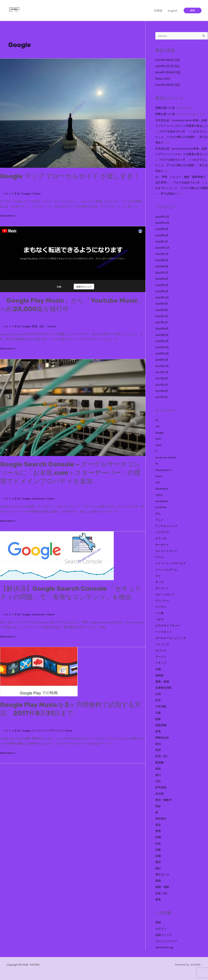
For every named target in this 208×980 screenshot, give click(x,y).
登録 (158, 922)
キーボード (162, 545)
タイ (158, 576)
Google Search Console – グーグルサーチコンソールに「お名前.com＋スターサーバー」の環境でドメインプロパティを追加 (70, 473)
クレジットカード (166, 551)
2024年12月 (162, 217)
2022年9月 (162, 279)
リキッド (161, 663)
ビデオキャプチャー (168, 626)
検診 (158, 806)
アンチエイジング (166, 526)
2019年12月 (162, 341)
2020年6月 (162, 329)
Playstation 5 (164, 470)
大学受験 (161, 706)
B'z (157, 420)
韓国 (158, 881)
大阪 (158, 713)
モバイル (161, 650)
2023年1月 (162, 273)
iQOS (158, 445)
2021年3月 (162, 316)
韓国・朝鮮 (162, 887)
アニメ (159, 520)
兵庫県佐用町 (164, 688)
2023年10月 (162, 248)
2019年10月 (162, 347)
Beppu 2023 (163, 78)
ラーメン (161, 657)
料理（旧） (162, 756)
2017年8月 (162, 378)
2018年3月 (162, 360)
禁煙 (158, 831)
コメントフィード (166, 941)
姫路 (158, 719)
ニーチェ (161, 607)
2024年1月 (162, 242)
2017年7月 (162, 385)
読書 (158, 856)
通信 (158, 862)
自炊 (158, 843)
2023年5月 (162, 260)
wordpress (38, 498)
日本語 (158, 11)
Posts (159, 476)
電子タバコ (162, 875)
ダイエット (162, 588)
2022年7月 (162, 285)
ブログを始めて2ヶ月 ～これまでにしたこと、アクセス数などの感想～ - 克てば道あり (181, 137)
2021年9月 (162, 304)
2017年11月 (162, 372)
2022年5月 (162, 291)
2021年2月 (162, 322)
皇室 (158, 825)
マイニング (162, 644)
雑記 (158, 868)
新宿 (158, 769)
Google (26, 193)
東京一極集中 (164, 800)
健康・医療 (162, 682)
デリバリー (162, 601)
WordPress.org (164, 947)
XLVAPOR (161, 507)
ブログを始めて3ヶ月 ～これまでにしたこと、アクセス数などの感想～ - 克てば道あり (181, 165)
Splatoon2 (162, 489)
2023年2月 (162, 266)
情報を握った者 (165, 108)
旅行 (158, 775)
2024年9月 (162, 229)
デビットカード (165, 594)
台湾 (158, 694)
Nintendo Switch (166, 457)
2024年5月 (162, 235)
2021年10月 (162, 297)
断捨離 (159, 762)
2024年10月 (162, 223)
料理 (158, 750)
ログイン (161, 929)
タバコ (159, 582)
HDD (158, 439)
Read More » (8, 216)
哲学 (158, 700)
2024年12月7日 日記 (168, 66)
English (173, 11)
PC (157, 464)
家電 (158, 731)
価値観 (159, 675)
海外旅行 (161, 819)
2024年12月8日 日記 (168, 60)
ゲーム (159, 557)
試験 (158, 850)
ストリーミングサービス (47, 731)
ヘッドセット (164, 632)
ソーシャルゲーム (166, 570)
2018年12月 (162, 353)
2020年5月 (162, 335)
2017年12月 (162, 366)
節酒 (158, 837)
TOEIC (159, 495)
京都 (158, 669)
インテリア (162, 532)
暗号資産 (161, 787)
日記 (158, 781)
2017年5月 (162, 397)
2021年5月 (162, 310)
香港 (158, 899)
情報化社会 (162, 738)
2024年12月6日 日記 (168, 85)
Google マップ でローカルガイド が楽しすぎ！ (70, 176)
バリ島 (159, 613)
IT (156, 451)
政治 (158, 744)
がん (158, 513)
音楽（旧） (39, 326)
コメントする (12, 193)
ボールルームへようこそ (171, 638)
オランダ (161, 538)
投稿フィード (164, 935)
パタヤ (159, 619)
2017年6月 (162, 391)
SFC (158, 482)
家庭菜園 (161, 725)
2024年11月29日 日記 (168, 72)
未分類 (159, 794)
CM (157, 426)
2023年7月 (162, 254)
